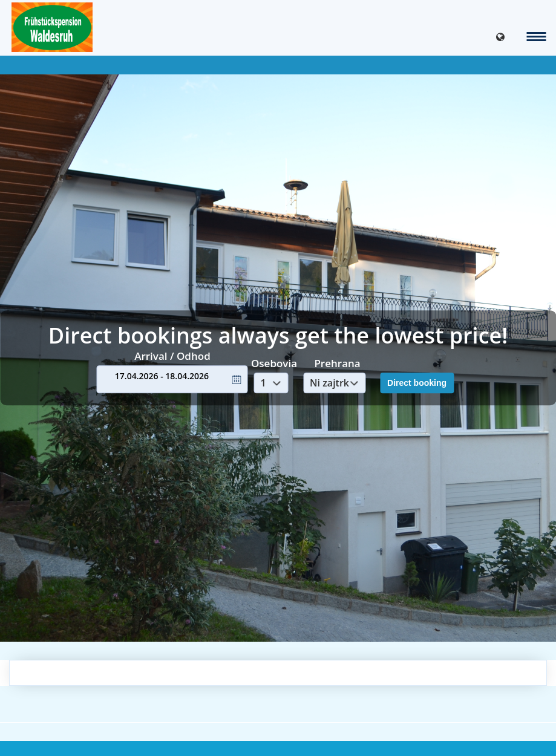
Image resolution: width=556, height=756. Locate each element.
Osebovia (274, 363)
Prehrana (337, 363)
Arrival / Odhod (172, 356)
